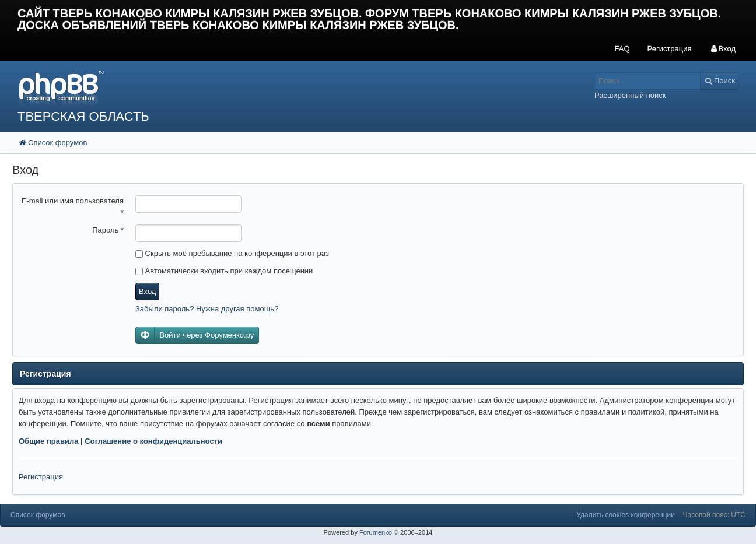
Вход (147, 291)
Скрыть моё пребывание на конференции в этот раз (232, 253)
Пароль (108, 230)
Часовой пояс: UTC (714, 515)
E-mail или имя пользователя (73, 207)
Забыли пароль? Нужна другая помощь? (207, 309)
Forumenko (376, 532)
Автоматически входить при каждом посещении (224, 271)
